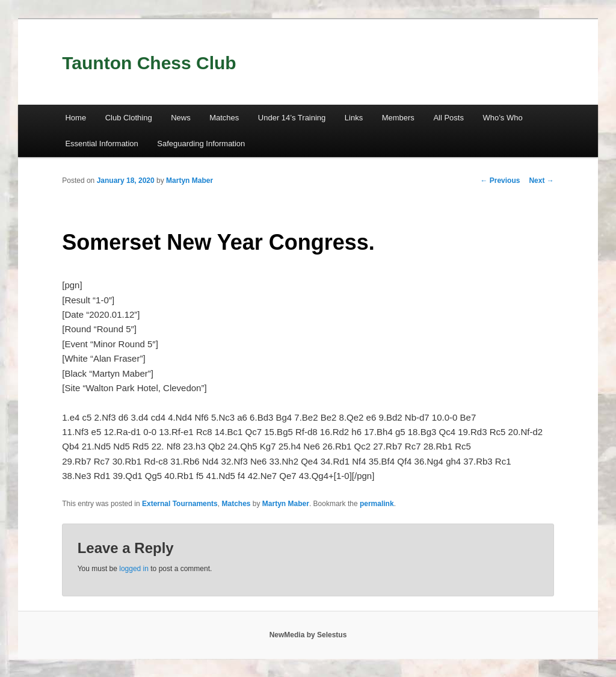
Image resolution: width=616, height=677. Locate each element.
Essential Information (101, 144)
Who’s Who (502, 118)
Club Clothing (129, 118)
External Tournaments (180, 504)
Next (541, 181)
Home (75, 118)
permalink (377, 504)
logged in (134, 569)
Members (398, 118)
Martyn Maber (189, 181)
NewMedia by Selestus (308, 635)
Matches (224, 118)
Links (354, 118)
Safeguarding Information (201, 144)
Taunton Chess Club (149, 63)
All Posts (448, 118)
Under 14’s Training (292, 118)
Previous (500, 181)
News (181, 118)
